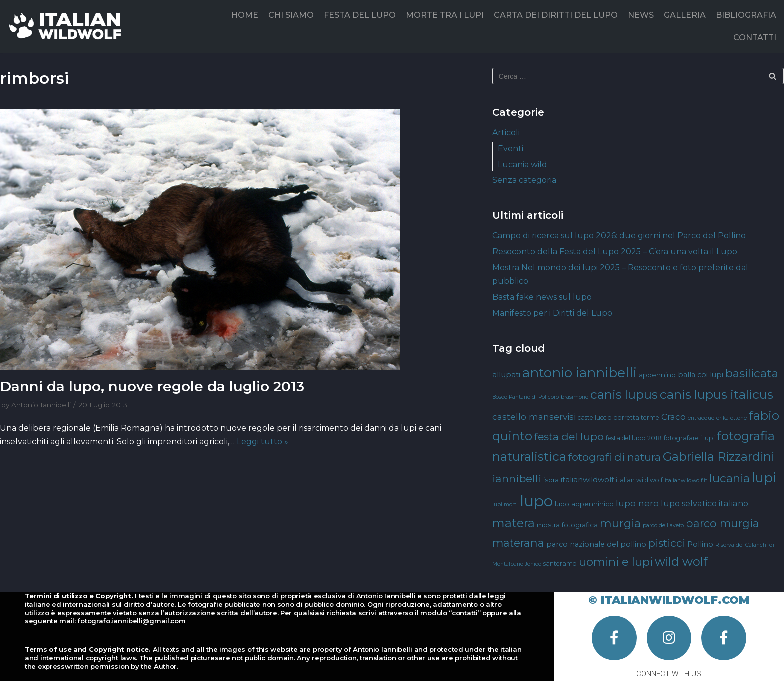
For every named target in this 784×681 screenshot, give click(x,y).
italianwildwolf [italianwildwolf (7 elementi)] (587, 480)
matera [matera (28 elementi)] (514, 523)
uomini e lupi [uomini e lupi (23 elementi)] (616, 562)
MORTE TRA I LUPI (445, 15)
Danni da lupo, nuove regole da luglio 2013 (152, 386)
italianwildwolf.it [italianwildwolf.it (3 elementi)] (686, 481)
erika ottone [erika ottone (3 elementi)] (732, 418)
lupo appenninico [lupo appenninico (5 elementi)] (584, 504)
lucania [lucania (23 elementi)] (730, 478)
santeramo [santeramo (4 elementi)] (560, 564)
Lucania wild (523, 165)
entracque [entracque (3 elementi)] (701, 418)
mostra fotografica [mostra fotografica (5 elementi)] (567, 525)
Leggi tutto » (263, 442)
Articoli (506, 133)
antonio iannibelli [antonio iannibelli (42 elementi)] (580, 373)
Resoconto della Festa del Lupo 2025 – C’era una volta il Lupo (615, 252)
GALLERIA (685, 15)
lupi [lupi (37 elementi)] (764, 478)
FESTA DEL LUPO (360, 15)
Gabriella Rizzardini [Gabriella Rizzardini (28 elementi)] (719, 457)
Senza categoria (524, 180)
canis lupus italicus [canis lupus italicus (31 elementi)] (717, 394)
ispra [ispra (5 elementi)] (551, 480)
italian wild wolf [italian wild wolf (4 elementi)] (639, 480)
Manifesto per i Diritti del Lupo (552, 313)
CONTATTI (755, 38)
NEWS (641, 15)
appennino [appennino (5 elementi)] (657, 375)
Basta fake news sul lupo (542, 297)
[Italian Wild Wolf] (67, 26)
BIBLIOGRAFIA (746, 15)
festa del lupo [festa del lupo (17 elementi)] (569, 437)
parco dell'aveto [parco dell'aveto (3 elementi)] (663, 526)
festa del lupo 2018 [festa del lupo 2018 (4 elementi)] (634, 438)
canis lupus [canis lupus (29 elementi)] (624, 395)
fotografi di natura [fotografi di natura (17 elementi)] (615, 457)
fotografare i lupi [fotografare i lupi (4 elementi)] (689, 438)
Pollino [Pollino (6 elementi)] (700, 544)
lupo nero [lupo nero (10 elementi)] (637, 503)
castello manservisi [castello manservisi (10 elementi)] (534, 417)
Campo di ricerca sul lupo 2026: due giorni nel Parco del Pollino (619, 236)
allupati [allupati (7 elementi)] (506, 375)
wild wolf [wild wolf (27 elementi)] (681, 562)
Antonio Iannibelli (41, 405)
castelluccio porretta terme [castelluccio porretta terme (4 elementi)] (619, 418)
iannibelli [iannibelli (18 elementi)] (517, 479)
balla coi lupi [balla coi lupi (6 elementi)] (701, 375)
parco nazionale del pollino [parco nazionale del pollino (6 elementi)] (596, 544)
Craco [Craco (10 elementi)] (674, 417)
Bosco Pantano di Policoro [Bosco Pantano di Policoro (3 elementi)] (526, 397)
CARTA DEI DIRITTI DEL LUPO (556, 15)
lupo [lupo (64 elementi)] (536, 501)
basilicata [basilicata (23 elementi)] (752, 373)
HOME (245, 15)
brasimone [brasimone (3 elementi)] (575, 397)
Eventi (511, 149)
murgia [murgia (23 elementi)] (620, 523)
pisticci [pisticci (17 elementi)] (667, 543)
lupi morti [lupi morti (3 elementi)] (505, 505)
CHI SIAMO (291, 15)
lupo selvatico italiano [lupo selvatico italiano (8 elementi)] (705, 503)
